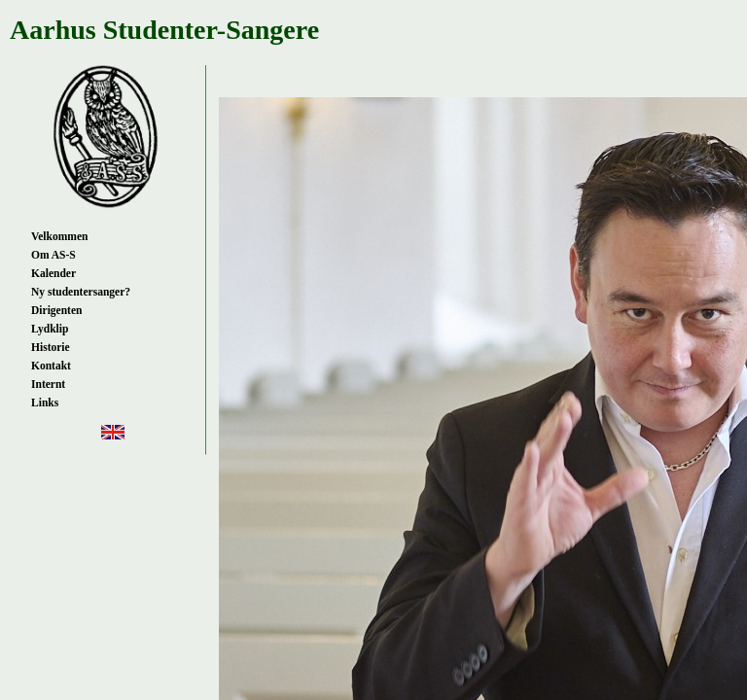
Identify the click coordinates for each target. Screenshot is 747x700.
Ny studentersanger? (81, 292)
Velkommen (59, 236)
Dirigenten (56, 310)
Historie (51, 347)
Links (45, 402)
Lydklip (50, 329)
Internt (48, 384)
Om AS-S (53, 255)
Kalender (53, 273)
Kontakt (51, 366)
